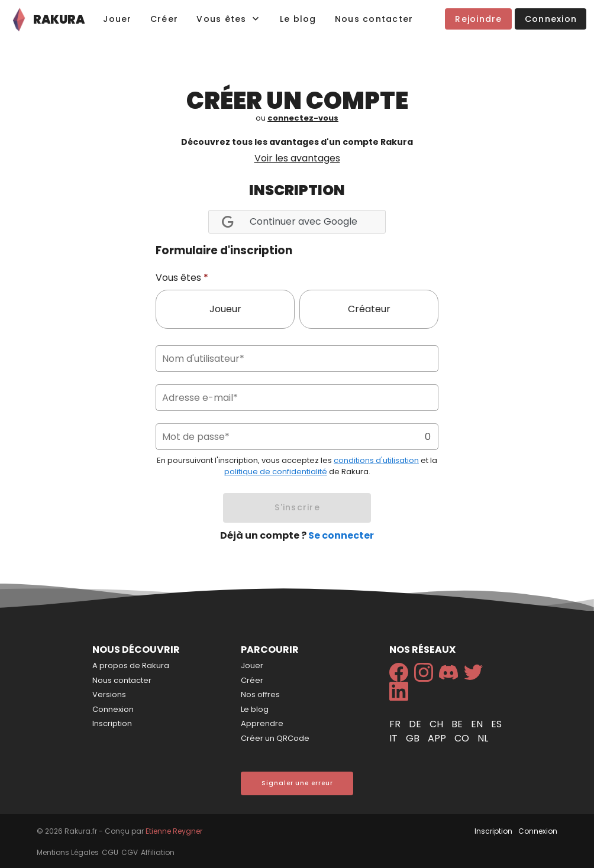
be (458, 724)
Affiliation (158, 852)
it (395, 738)
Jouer (252, 665)
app (438, 738)
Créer (252, 680)
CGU (110, 852)
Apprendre (262, 723)
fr (396, 724)
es (496, 724)
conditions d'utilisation (376, 460)
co (463, 738)
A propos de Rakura (131, 665)
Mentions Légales (68, 852)
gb (414, 738)
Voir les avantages (297, 158)
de (416, 724)
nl (483, 738)
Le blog (255, 709)
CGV (130, 852)
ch (438, 724)
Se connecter (341, 535)
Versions (109, 694)
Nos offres (260, 694)
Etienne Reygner (174, 831)
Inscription (112, 723)
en (478, 724)
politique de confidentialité (276, 472)
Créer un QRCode (275, 738)
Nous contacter (122, 680)
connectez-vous (303, 118)
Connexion (113, 709)
